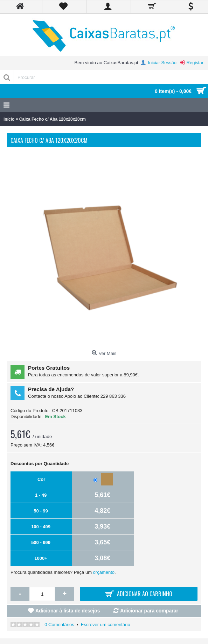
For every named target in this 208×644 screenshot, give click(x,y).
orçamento (104, 572)
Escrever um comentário (106, 625)
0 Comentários (59, 625)
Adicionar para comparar (149, 611)
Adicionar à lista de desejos (68, 611)
